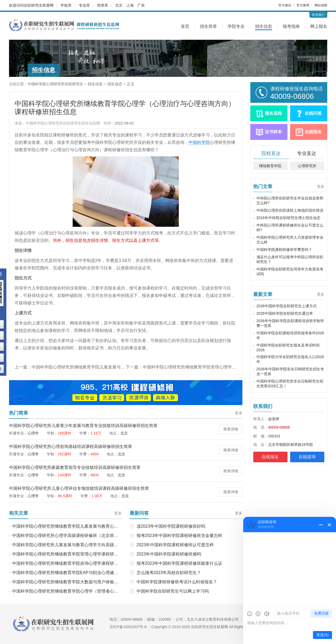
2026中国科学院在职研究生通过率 (285, 313)
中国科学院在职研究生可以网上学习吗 (173, 591)
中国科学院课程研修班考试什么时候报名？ (177, 582)
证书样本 (273, 132)
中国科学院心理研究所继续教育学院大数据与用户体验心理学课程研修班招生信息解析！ (95, 582)
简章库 (103, 5)
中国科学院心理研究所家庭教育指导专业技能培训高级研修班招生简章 (75, 467)
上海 (130, 5)
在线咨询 (307, 457)
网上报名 (319, 26)
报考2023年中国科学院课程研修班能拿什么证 (180, 563)
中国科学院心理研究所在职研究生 (55, 84)
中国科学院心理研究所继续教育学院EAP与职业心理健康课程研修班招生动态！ (86, 573)
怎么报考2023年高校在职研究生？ (169, 573)
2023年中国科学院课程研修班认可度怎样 (175, 545)
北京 (119, 5)
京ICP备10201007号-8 (128, 627)
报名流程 (273, 113)
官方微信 (285, 5)
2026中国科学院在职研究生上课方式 (287, 306)
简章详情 (231, 429)
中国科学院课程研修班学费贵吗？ (284, 250)
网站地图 (321, 5)
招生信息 (264, 26)
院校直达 (271, 153)
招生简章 (208, 26)
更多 (239, 413)
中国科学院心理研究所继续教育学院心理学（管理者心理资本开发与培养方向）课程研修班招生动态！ (108, 591)
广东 (141, 5)
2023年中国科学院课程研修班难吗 (169, 554)
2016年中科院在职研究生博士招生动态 (288, 218)
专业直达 (307, 153)
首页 (185, 26)
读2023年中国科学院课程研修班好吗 (171, 526)
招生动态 (115, 84)
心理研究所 (307, 166)
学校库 (66, 5)
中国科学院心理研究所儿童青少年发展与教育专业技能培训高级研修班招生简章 (83, 426)
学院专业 (236, 26)
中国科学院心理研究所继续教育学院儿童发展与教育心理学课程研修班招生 (102, 367)
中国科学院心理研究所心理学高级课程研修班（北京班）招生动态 (74, 536)
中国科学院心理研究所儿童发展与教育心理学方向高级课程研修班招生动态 (82, 545)
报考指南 (291, 26)
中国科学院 (199, 142)
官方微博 (303, 5)
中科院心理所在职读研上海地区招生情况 (290, 210)
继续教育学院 (270, 166)
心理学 (33, 433)
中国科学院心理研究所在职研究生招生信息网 (63, 123)
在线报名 (313, 132)
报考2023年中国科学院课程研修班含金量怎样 (180, 536)
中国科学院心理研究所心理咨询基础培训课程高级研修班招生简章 (71, 447)
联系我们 (318, 15)
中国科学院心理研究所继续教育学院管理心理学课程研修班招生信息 (206, 367)
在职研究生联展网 (39, 5)
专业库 (84, 5)
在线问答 (313, 113)
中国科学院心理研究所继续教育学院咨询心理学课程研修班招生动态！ (78, 563)
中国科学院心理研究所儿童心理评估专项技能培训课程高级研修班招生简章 (79, 488)
